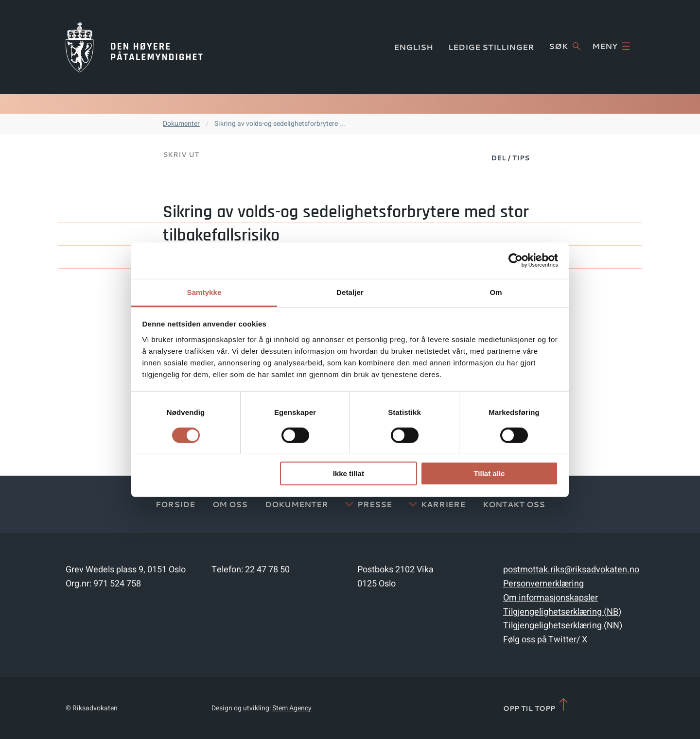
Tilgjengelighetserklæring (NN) (563, 626)
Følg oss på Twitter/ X (545, 640)
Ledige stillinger (491, 47)
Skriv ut (181, 155)
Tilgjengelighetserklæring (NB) (562, 612)
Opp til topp (536, 705)
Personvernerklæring (543, 584)
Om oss (230, 504)
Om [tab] (496, 292)
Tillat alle (489, 473)
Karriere (443, 504)
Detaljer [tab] (350, 292)
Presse (375, 504)
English (413, 47)
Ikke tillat (349, 473)
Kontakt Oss (514, 504)
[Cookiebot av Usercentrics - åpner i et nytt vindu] (516, 260)
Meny (611, 46)
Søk (565, 46)
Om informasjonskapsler (551, 598)
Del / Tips (510, 158)
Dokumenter (181, 124)
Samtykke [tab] (204, 292)
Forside (175, 504)
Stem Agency (292, 708)
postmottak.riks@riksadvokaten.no (571, 570)
